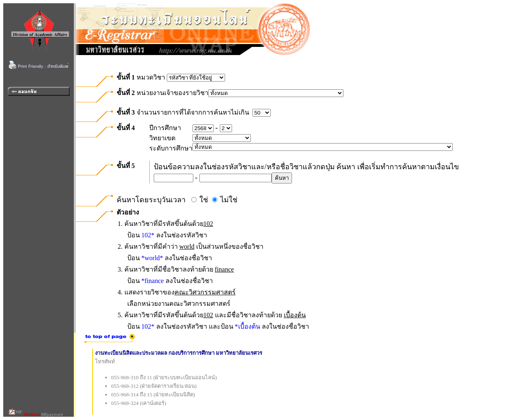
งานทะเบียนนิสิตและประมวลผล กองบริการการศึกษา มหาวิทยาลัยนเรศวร (179, 353)
